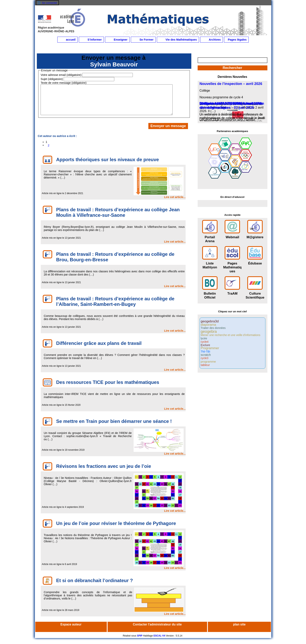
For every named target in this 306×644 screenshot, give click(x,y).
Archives (212, 40)
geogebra (209, 332)
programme (208, 362)
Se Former (143, 40)
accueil (68, 40)
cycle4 (205, 342)
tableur (205, 365)
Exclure (206, 345)
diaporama (208, 325)
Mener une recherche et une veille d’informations (231, 335)
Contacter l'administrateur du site (157, 630)
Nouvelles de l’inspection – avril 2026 (231, 84)
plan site (239, 630)
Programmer (210, 348)
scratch (206, 355)
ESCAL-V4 (159, 642)
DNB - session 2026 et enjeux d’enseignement (224, 106)
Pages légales (236, 40)
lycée (204, 338)
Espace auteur (71, 630)
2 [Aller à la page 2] (49, 151)
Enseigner (117, 40)
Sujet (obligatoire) (52, 79)
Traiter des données (213, 328)
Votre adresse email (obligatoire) (61, 75)
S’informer (91, 40)
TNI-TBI (206, 352)
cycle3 (205, 358)
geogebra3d (210, 321)
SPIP (140, 642)
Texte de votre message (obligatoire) (64, 83)
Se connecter (50, 3)
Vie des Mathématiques (178, 40)
